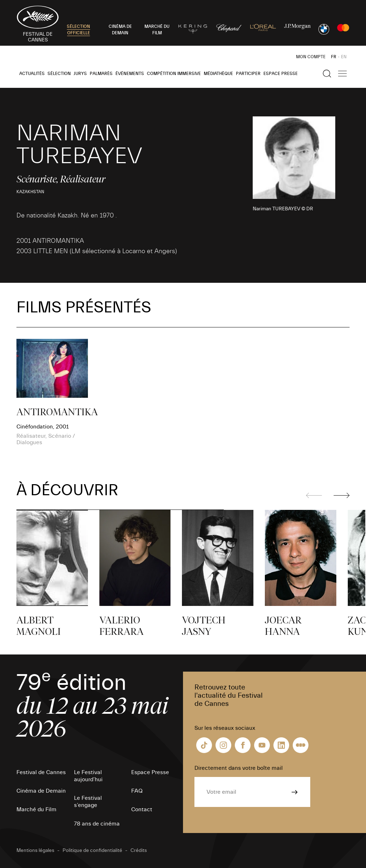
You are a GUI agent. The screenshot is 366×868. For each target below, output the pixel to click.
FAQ (137, 791)
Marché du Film (36, 809)
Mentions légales (35, 851)
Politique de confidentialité (92, 851)
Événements (130, 74)
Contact (142, 809)
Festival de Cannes (41, 772)
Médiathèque (218, 74)
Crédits (139, 851)
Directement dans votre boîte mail (239, 768)
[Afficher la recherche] (327, 74)
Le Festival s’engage (88, 802)
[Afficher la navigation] (342, 74)
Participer (248, 74)
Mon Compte (311, 57)
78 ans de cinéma (97, 824)
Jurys (80, 74)
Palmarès (101, 74)
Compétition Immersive (174, 74)
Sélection (59, 74)
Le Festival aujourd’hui (88, 776)
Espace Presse (281, 74)
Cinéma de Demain (41, 791)
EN (344, 57)
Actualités (32, 74)
